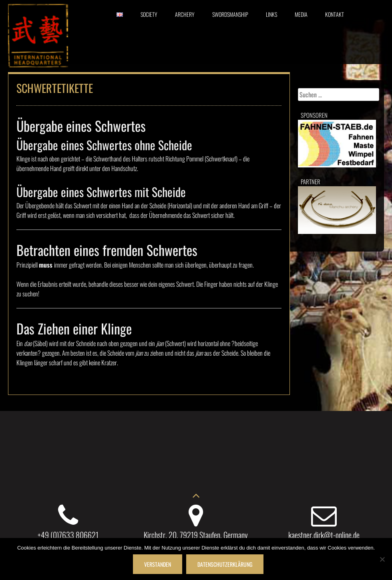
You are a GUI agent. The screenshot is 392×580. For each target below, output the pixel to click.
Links (271, 14)
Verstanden (158, 564)
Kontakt (335, 14)
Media (301, 14)
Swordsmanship (230, 14)
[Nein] (382, 559)
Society (149, 14)
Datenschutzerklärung (225, 564)
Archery (185, 14)
